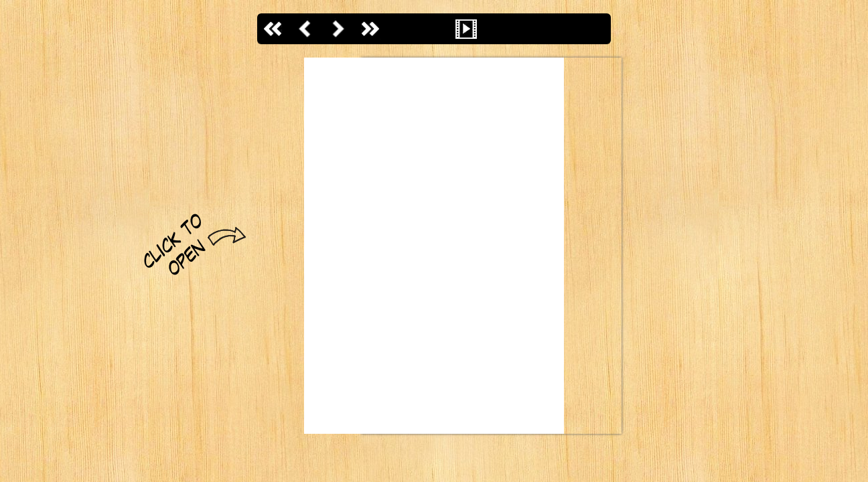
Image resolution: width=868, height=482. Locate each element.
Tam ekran (530, 29)
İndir (595, 29)
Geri (305, 29)
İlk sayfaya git (273, 29)
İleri (338, 29)
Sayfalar (563, 29)
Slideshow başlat (466, 29)
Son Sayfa (370, 29)
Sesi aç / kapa (498, 29)
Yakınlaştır (402, 29)
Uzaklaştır (434, 29)
